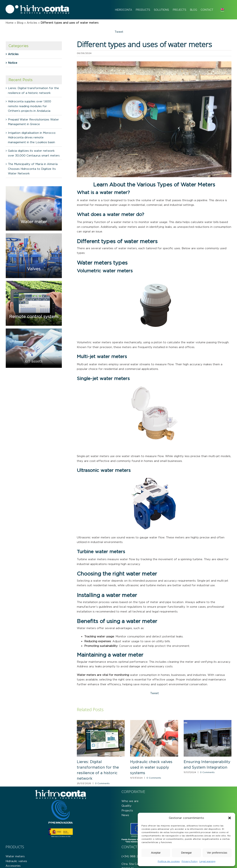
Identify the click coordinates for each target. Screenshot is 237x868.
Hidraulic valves (16, 861)
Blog (20, 23)
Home (10, 23)
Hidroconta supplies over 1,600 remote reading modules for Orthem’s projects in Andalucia (30, 106)
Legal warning (207, 861)
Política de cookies (169, 861)
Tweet (119, 32)
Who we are (130, 801)
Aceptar (156, 853)
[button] (230, 818)
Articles (32, 23)
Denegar (186, 853)
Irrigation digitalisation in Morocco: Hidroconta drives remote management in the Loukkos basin (32, 137)
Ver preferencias (217, 853)
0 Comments (102, 783)
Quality (126, 806)
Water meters (15, 856)
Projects (127, 810)
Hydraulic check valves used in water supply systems (151, 767)
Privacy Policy (190, 861)
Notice (13, 63)
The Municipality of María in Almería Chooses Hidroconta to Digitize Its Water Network (33, 169)
